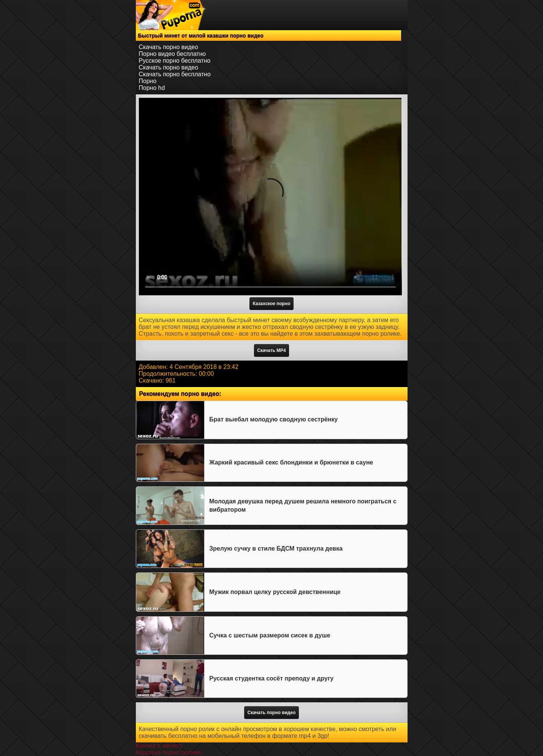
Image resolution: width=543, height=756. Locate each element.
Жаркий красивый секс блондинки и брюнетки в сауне (291, 462)
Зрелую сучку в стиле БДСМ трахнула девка (276, 548)
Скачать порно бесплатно (175, 74)
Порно (148, 81)
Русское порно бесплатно (175, 61)
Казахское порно (272, 304)
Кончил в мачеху (159, 746)
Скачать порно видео (169, 47)
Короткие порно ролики (168, 752)
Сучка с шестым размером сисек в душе (270, 635)
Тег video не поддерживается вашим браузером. (270, 197)
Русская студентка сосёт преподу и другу (271, 678)
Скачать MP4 (272, 350)
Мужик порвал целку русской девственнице (275, 592)
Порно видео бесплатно (172, 54)
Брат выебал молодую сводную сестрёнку (274, 419)
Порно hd (152, 88)
